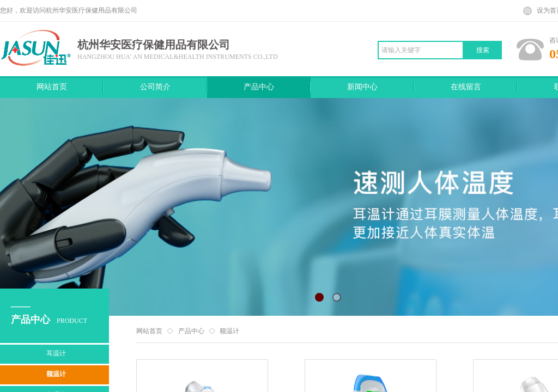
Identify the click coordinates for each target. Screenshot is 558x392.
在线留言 (466, 87)
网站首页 (52, 87)
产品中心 (259, 87)
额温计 (229, 331)
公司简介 (155, 87)
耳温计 (56, 353)
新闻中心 (362, 87)
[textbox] (421, 50)
